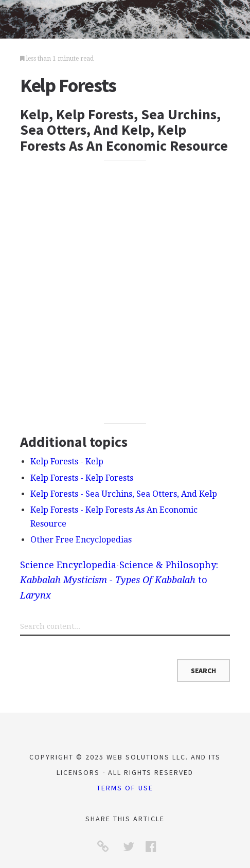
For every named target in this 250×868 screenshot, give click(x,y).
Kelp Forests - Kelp (67, 462)
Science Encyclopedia (68, 565)
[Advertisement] (125, 292)
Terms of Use (125, 788)
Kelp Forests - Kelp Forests (82, 478)
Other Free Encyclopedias (81, 540)
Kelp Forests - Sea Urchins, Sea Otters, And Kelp (124, 494)
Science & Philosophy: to (119, 580)
